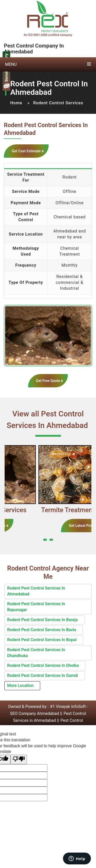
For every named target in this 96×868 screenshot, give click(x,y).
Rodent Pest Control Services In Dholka (43, 665)
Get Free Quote (48, 381)
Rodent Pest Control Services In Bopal (42, 640)
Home (16, 103)
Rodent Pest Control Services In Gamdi (43, 675)
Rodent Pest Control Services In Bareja (42, 620)
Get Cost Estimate (26, 151)
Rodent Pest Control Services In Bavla (42, 630)
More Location (20, 685)
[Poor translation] (19, 759)
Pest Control (72, 720)
